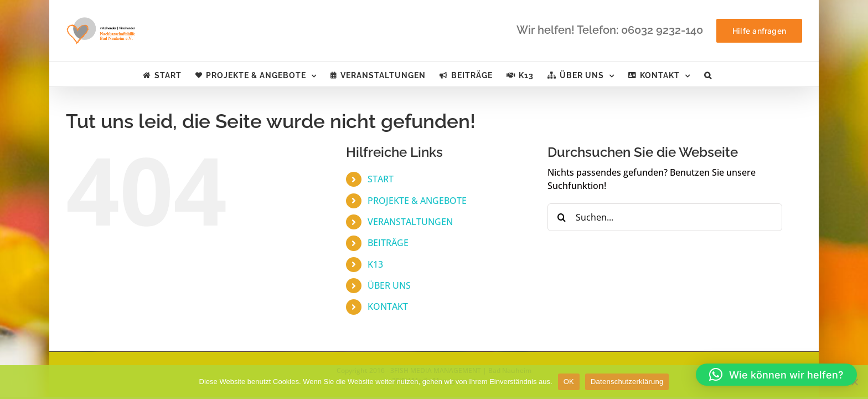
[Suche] (561, 217)
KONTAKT (388, 306)
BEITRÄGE (388, 243)
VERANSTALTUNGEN (410, 222)
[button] (742, 74)
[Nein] (854, 382)
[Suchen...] (665, 217)
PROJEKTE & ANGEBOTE (417, 201)
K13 (375, 264)
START (381, 179)
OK (569, 382)
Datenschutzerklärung (627, 382)
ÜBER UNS (389, 285)
